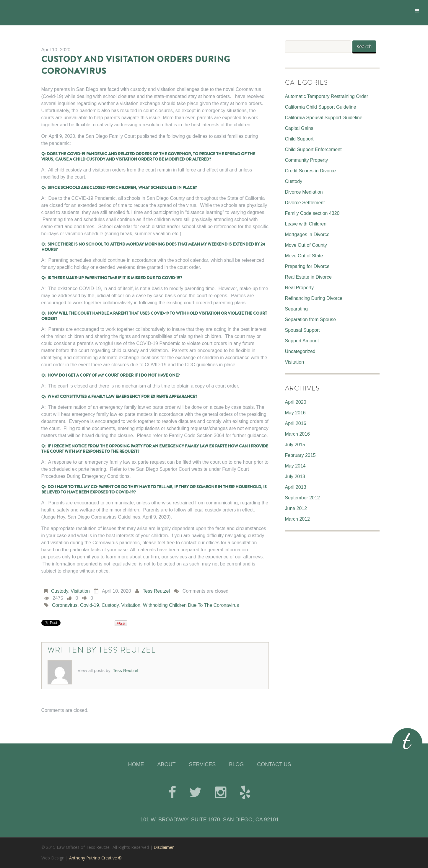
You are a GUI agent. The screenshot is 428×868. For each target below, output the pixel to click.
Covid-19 (89, 605)
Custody (60, 591)
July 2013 (295, 476)
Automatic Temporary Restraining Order (327, 96)
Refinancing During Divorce (314, 298)
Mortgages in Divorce (307, 234)
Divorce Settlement (305, 203)
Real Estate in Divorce (308, 277)
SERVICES (202, 764)
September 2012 (302, 498)
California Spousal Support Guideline (324, 118)
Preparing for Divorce (307, 266)
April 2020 (296, 402)
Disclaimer (164, 847)
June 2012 (296, 508)
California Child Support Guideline (321, 107)
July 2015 (295, 445)
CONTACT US (274, 764)
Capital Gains (299, 128)
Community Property (307, 160)
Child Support (299, 139)
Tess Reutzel (156, 591)
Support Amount (302, 341)
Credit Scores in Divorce (311, 171)
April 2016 (296, 423)
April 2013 (296, 487)
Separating (296, 309)
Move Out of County (306, 245)
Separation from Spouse (311, 319)
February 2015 (300, 455)
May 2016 (295, 413)
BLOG (236, 764)
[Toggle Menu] (417, 11)
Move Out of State (304, 256)
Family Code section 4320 (312, 213)
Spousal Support (302, 330)
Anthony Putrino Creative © (95, 858)
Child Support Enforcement (313, 149)
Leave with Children (306, 224)
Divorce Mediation (304, 192)
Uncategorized (300, 351)
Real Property (300, 288)
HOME (136, 764)
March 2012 (298, 519)
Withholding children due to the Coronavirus (191, 605)
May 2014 (295, 466)
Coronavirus (65, 605)
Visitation (80, 591)
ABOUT (166, 764)
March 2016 (298, 434)
